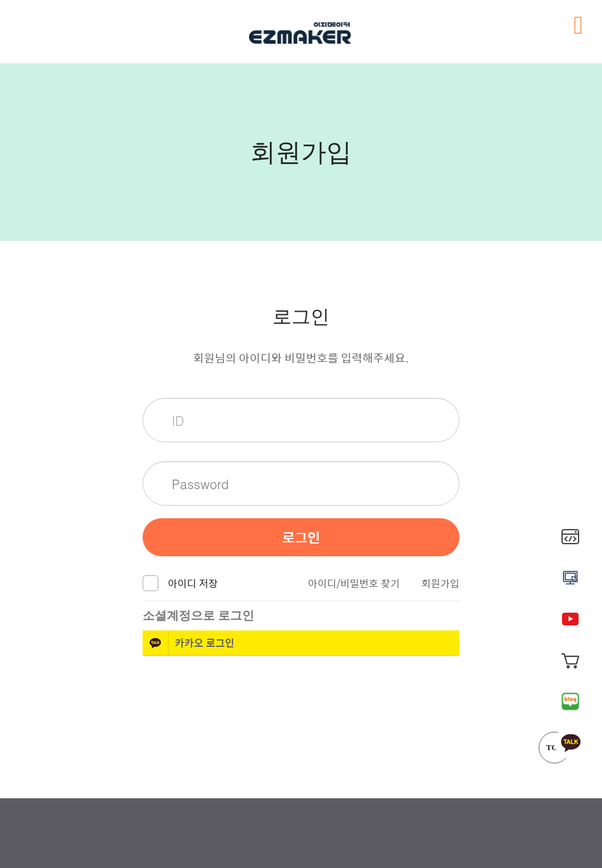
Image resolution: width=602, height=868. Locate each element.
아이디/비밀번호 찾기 (354, 583)
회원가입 (440, 583)
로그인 (301, 537)
